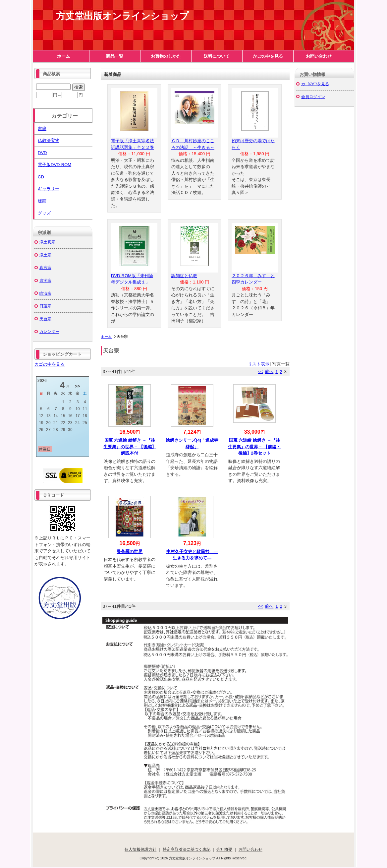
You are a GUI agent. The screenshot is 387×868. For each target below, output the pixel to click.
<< (260, 372)
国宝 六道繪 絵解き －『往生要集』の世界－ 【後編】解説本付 (130, 447)
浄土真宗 (47, 242)
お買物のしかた (166, 56)
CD (41, 177)
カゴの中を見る (50, 364)
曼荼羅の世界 (130, 552)
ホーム (63, 56)
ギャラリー (49, 189)
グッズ (44, 213)
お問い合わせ (319, 56)
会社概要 (224, 849)
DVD (42, 153)
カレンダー (49, 331)
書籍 (42, 128)
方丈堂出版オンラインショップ (122, 16)
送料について (217, 56)
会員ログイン (313, 97)
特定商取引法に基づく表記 (187, 849)
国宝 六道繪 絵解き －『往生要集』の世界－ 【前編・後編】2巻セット (254, 447)
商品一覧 (115, 56)
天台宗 (45, 319)
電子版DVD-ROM (55, 165)
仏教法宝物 (49, 140)
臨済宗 (45, 293)
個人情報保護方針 (140, 849)
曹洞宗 (45, 280)
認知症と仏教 (184, 276)
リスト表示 (259, 364)
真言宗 (45, 267)
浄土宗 (45, 255)
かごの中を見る (268, 56)
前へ (269, 372)
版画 (42, 201)
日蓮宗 (45, 306)
